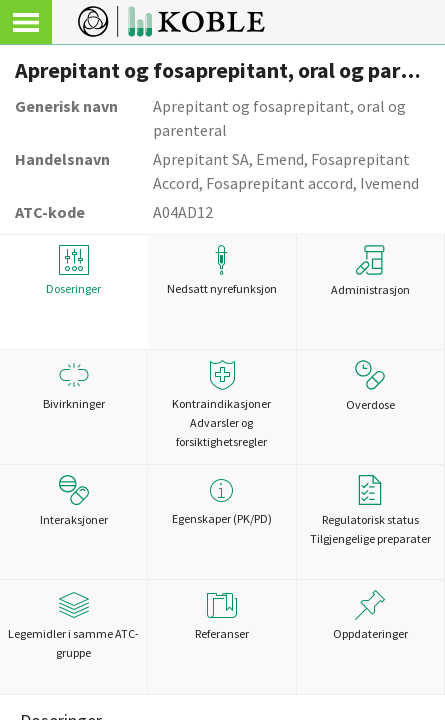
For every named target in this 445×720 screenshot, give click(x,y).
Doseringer (73, 270)
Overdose (370, 386)
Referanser (221, 615)
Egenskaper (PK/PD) (221, 500)
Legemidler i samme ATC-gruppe (73, 625)
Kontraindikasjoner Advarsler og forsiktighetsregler (221, 404)
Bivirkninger (73, 385)
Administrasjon (370, 271)
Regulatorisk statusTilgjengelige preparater (370, 510)
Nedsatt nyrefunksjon (221, 270)
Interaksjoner (74, 501)
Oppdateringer (370, 615)
